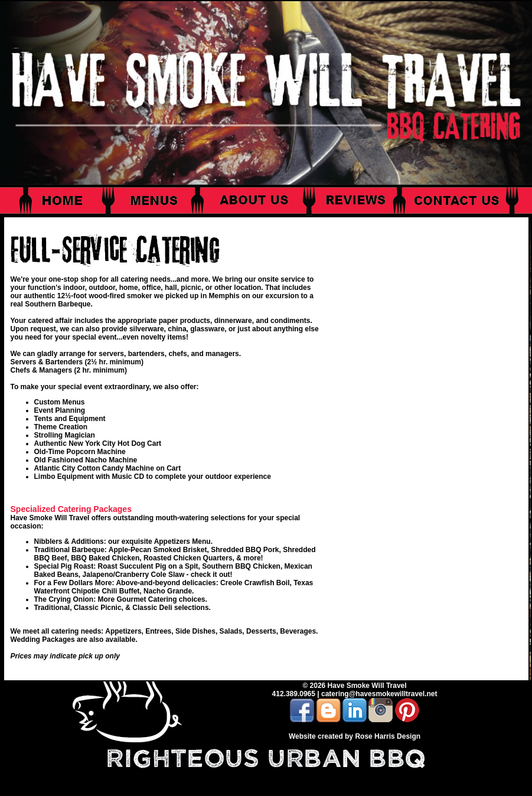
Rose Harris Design (388, 736)
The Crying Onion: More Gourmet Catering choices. (121, 599)
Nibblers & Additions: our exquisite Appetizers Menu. (123, 541)
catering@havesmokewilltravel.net (379, 694)
